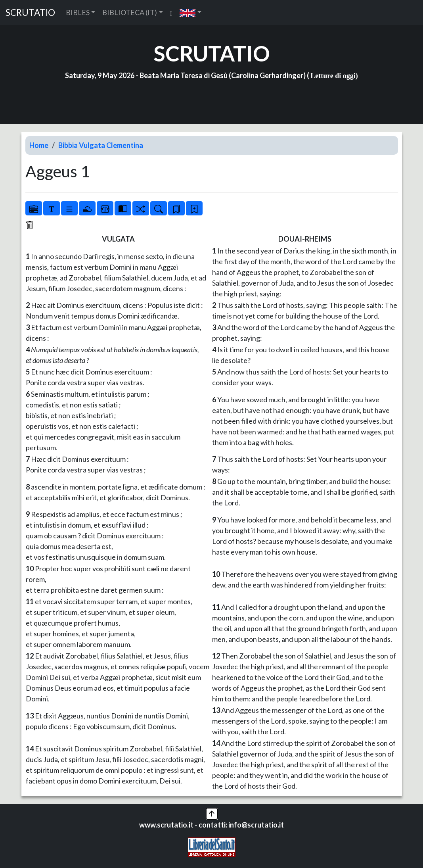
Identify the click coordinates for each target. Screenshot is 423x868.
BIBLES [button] (78, 12)
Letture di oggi (333, 76)
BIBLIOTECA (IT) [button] (130, 12)
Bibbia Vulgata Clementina (101, 145)
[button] (190, 12)
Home (39, 145)
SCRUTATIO (30, 12)
